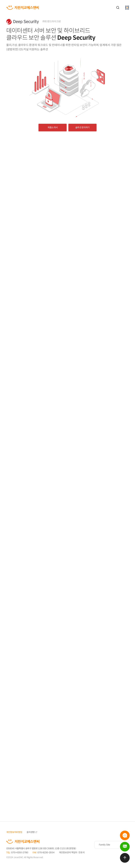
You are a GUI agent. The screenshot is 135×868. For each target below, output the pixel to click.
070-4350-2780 (20, 853)
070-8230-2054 (46, 853)
